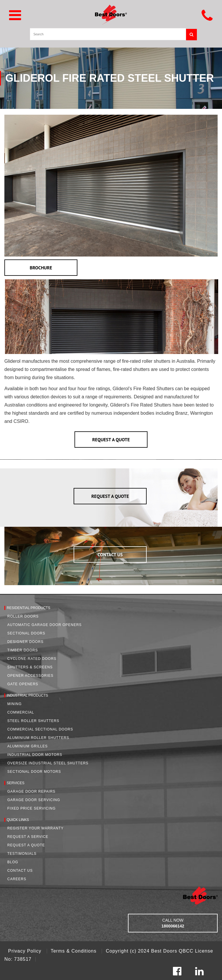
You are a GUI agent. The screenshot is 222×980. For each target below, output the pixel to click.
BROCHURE (41, 268)
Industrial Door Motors (35, 755)
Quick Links (18, 820)
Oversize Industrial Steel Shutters (48, 763)
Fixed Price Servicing (31, 808)
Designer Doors (25, 642)
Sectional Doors (26, 633)
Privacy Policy (26, 951)
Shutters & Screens (30, 667)
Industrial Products (27, 695)
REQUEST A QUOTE (111, 440)
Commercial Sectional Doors (40, 729)
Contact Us (20, 871)
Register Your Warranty (35, 828)
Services (15, 783)
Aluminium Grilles (27, 746)
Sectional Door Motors (34, 772)
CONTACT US (110, 554)
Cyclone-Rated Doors (32, 659)
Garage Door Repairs (31, 791)
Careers (17, 879)
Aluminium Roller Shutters (38, 738)
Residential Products (28, 608)
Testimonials (22, 854)
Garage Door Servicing (34, 800)
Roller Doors (23, 616)
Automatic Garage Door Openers (45, 625)
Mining (14, 704)
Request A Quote (26, 845)
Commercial (21, 712)
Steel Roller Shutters (33, 721)
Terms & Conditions (74, 951)
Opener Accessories (30, 676)
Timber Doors (23, 650)
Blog (13, 862)
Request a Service (28, 837)
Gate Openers (23, 684)
